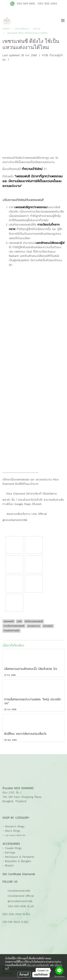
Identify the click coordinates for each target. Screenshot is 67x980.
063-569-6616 (26, 3)
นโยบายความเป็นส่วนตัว (38, 965)
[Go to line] (59, 971)
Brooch (9, 865)
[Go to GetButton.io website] (59, 977)
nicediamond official (21, 896)
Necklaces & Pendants (20, 857)
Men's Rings (13, 831)
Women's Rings (15, 826)
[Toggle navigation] (63, 21)
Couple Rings (13, 848)
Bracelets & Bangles (18, 861)
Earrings (10, 852)
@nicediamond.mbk (20, 901)
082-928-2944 (47, 3)
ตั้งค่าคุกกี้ (24, 975)
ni (19, 891)
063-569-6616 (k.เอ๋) (21, 906)
